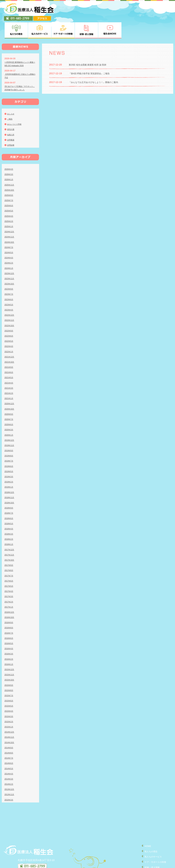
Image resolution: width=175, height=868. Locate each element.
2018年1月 (10, 527)
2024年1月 (10, 251)
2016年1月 (10, 647)
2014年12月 (10, 714)
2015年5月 (10, 688)
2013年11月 (10, 777)
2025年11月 (10, 167)
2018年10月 (10, 485)
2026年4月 (10, 152)
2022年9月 (10, 313)
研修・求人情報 (150, 849)
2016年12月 (10, 595)
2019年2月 (10, 464)
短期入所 (11, 117)
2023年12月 (10, 256)
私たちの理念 (149, 834)
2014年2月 (10, 767)
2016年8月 (10, 610)
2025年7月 (10, 183)
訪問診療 (11, 127)
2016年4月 (10, 631)
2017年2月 (10, 584)
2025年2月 (10, 204)
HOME (145, 829)
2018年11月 (10, 480)
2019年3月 (10, 459)
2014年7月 (10, 741)
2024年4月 (10, 240)
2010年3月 (10, 782)
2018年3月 (10, 516)
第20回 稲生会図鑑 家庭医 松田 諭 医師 (91, 47)
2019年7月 (10, 443)
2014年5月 (10, 751)
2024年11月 (10, 219)
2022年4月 (10, 329)
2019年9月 (10, 433)
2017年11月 (10, 537)
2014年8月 (10, 735)
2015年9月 (10, 667)
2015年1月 (10, 709)
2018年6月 (10, 501)
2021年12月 (10, 339)
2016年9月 (10, 605)
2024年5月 (10, 235)
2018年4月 (10, 511)
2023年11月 (10, 261)
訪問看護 (11, 122)
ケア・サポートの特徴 (154, 844)
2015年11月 (10, 657)
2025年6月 (10, 188)
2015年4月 (10, 694)
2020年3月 (10, 412)
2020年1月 (10, 417)
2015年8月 (10, 673)
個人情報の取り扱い (152, 859)
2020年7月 (10, 402)
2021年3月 (10, 371)
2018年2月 (10, 522)
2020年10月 (10, 391)
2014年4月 (10, 756)
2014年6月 (10, 746)
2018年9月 (10, 490)
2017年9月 (10, 548)
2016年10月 (10, 600)
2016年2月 (10, 641)
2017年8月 (10, 553)
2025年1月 (10, 209)
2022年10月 (10, 308)
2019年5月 (10, 454)
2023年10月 (10, 266)
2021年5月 (10, 360)
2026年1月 (10, 162)
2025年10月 (10, 172)
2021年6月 (10, 355)
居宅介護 (11, 112)
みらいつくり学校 (16, 107)
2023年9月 (10, 271)
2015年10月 (10, 662)
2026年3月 (10, 157)
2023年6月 (10, 282)
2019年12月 (10, 423)
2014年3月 (10, 761)
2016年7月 (10, 615)
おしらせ (11, 96)
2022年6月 (10, 318)
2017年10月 (10, 542)
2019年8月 (10, 438)
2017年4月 (10, 574)
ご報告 (10, 101)
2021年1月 (10, 381)
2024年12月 (10, 214)
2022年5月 (10, 324)
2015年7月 (10, 678)
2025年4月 (10, 198)
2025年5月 (10, 193)
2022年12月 (10, 297)
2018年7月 (10, 496)
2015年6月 (10, 683)
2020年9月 (10, 397)
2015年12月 (10, 652)
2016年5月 (10, 626)
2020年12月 (10, 386)
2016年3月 (10, 636)
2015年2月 (10, 704)
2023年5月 (10, 287)
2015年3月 (10, 699)
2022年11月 (10, 303)
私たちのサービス (151, 839)
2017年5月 (10, 569)
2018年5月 (10, 506)
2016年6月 (10, 621)
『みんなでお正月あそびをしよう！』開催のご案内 (97, 65)
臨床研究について (151, 864)
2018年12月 (10, 475)
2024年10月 (10, 224)
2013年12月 (10, 772)
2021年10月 (10, 344)
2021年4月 (10, 365)
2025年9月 (10, 178)
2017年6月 (10, 563)
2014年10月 (10, 725)
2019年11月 (10, 428)
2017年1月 (10, 589)
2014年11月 (10, 720)
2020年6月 (10, 407)
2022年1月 (10, 334)
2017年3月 (10, 579)
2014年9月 (10, 730)
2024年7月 (10, 230)
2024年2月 (10, 245)
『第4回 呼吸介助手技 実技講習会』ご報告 (93, 56)
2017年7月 (10, 558)
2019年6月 (10, 449)
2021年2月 (10, 376)
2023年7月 (10, 277)
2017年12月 (10, 532)
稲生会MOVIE (149, 854)
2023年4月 (10, 292)
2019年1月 (10, 469)
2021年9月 (10, 350)
